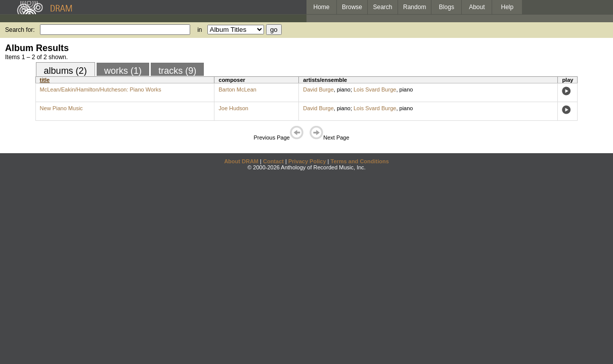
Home (321, 7)
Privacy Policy (307, 161)
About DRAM (241, 161)
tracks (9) (177, 71)
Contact (273, 161)
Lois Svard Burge (375, 89)
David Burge (318, 89)
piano (344, 89)
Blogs (447, 7)
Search (383, 7)
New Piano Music (61, 108)
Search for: (20, 30)
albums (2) (65, 71)
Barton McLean (237, 89)
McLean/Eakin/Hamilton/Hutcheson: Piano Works (101, 89)
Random (414, 7)
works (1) (123, 71)
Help (508, 7)
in (200, 30)
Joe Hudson (233, 108)
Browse (352, 7)
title (45, 80)
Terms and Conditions (360, 161)
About (477, 7)
